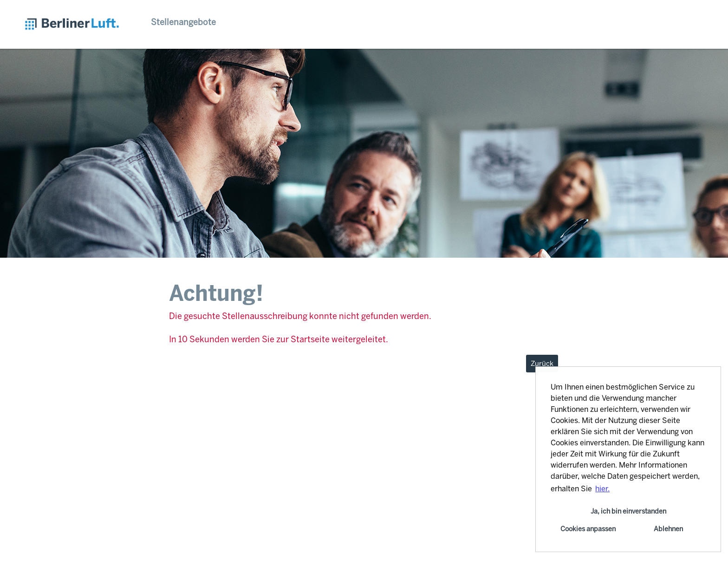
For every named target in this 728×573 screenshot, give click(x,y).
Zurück (542, 364)
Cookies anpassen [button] (588, 529)
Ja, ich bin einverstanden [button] (628, 511)
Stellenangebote (183, 22)
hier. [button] (602, 489)
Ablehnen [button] (668, 529)
